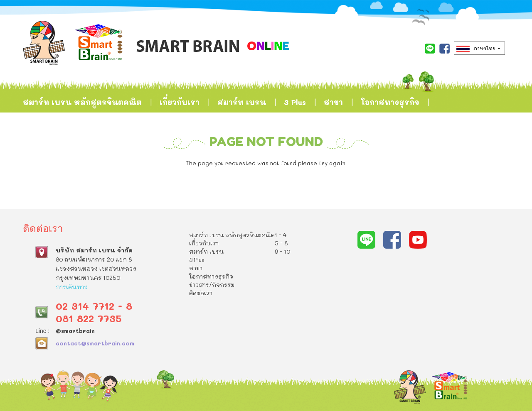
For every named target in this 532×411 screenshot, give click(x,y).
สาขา (333, 102)
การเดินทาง (72, 287)
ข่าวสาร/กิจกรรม (55, 144)
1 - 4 (281, 235)
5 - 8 (281, 243)
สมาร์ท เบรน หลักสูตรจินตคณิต (82, 102)
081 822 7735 (89, 318)
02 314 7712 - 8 (94, 306)
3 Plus (295, 102)
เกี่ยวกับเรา (180, 102)
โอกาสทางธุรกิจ (390, 102)
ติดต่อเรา (121, 144)
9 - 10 (282, 251)
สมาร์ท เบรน (242, 102)
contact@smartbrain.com (95, 343)
